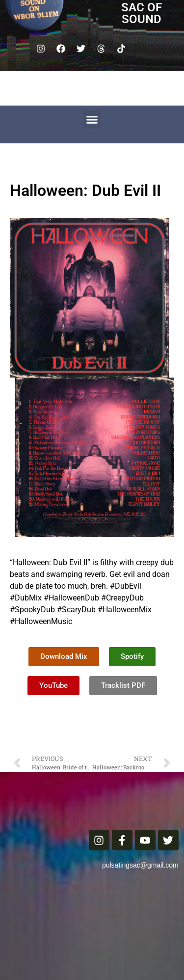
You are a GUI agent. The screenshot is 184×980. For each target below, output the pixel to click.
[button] (92, 120)
